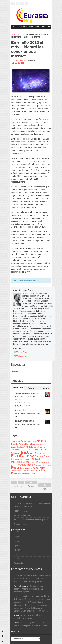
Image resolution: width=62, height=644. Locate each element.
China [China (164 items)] (27, 447)
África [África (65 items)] (33, 474)
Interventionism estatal (25, 421)
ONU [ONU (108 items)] (38, 462)
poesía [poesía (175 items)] (31, 465)
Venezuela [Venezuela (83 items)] (26, 474)
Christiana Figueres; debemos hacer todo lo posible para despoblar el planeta (30, 589)
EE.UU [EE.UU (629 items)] (27, 452)
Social (16, 559)
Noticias (17, 541)
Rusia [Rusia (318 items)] (15, 468)
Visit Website (21, 356)
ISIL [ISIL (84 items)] (33, 459)
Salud (16, 554)
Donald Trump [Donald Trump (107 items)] (42, 450)
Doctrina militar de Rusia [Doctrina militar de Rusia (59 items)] (27, 450)
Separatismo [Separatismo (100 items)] (25, 468)
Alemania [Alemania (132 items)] (16, 441)
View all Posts (22, 352)
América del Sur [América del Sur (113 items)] (28, 441)
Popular (31, 388)
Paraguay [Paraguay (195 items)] (21, 465)
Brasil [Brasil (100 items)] (14, 447)
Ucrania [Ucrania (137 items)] (33, 471)
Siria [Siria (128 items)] (33, 468)
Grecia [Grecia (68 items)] (22, 459)
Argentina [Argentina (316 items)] (25, 444)
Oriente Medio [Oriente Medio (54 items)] (45, 462)
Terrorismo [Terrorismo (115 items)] (16, 471)
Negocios (21, 34)
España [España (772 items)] (18, 456)
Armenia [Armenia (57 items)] (35, 444)
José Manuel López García (26, 414)
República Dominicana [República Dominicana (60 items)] (43, 465)
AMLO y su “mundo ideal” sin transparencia (32, 520)
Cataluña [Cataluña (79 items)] (20, 447)
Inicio (13, 34)
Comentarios (44, 388)
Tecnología (18, 563)
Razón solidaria (22, 410)
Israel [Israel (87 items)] (37, 459)
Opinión (17, 545)
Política (17, 550)
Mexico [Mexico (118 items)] (26, 462)
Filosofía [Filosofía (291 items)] (30, 456)
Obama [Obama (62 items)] (32, 462)
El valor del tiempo (21, 524)
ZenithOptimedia (22, 142)
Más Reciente (18, 387)
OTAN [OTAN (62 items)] (13, 465)
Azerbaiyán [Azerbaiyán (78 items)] (43, 444)
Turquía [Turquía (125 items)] (25, 471)
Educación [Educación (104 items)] (16, 453)
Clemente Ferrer (21, 61)
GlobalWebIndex (39, 142)
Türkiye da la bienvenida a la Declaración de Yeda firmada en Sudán (35, 28)
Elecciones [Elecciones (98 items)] (40, 453)
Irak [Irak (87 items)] (26, 459)
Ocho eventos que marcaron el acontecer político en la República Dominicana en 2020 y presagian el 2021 (32, 608)
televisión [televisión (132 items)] (41, 468)
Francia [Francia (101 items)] (40, 456)
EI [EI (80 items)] (34, 453)
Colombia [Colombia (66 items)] (34, 447)
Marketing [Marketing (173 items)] (17, 462)
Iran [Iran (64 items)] (30, 459)
